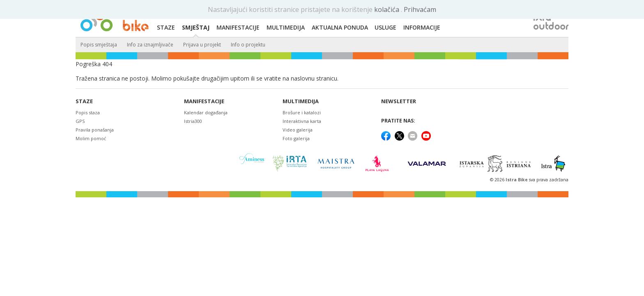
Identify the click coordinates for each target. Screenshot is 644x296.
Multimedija (301, 101)
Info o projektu (248, 45)
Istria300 (193, 121)
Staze (84, 101)
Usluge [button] (385, 27)
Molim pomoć (91, 138)
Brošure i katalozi (302, 112)
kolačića (388, 9)
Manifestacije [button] (238, 27)
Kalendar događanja (206, 112)
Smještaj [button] (196, 27)
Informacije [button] (422, 27)
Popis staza (88, 112)
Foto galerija (296, 138)
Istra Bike (517, 180)
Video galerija (298, 130)
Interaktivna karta (302, 121)
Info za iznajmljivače (150, 45)
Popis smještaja (99, 45)
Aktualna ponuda (340, 27)
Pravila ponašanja (95, 130)
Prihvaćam (420, 9)
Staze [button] (166, 27)
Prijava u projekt (202, 45)
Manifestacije (204, 101)
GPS (80, 121)
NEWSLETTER (399, 101)
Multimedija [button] (286, 27)
